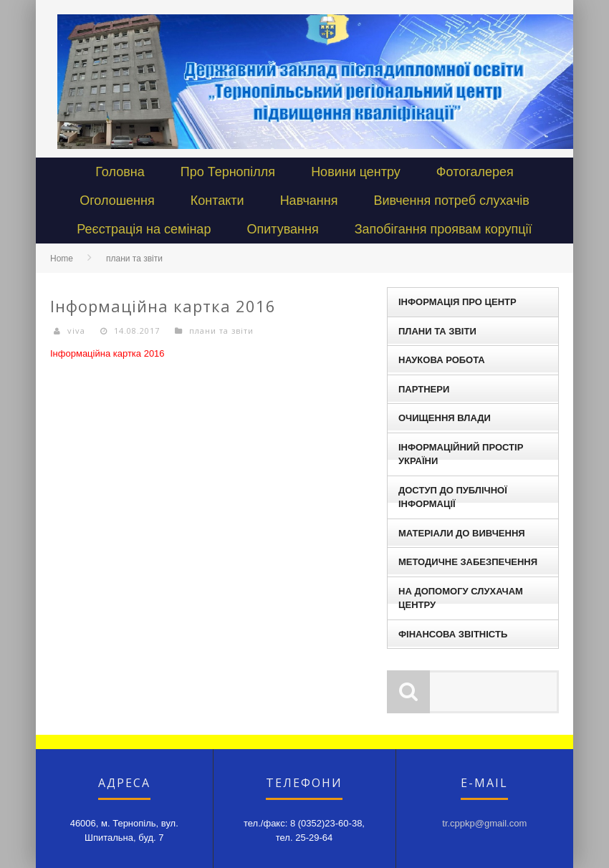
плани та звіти (134, 259)
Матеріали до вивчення (462, 533)
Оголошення (117, 201)
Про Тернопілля (228, 172)
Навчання (309, 201)
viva (76, 331)
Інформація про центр (457, 302)
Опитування (282, 229)
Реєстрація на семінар (144, 229)
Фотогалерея (475, 172)
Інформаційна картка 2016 (107, 353)
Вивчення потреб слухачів (451, 201)
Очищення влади (445, 418)
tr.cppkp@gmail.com (484, 823)
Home (62, 259)
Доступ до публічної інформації (453, 497)
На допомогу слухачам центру (461, 598)
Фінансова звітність (453, 634)
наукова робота (442, 360)
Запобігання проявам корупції (443, 229)
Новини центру (356, 172)
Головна (120, 172)
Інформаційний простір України (461, 454)
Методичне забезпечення (468, 562)
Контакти (217, 201)
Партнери (424, 389)
